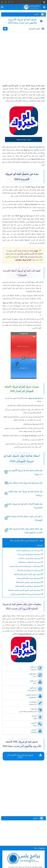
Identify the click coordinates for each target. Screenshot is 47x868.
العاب (36, 14)
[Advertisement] (23, 58)
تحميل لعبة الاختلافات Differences (30, 562)
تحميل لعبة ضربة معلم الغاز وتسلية (29, 578)
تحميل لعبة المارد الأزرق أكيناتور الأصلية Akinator (24, 590)
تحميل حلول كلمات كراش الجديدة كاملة (27, 574)
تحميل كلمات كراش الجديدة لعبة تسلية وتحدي (25, 566)
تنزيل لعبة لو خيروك (35, 147)
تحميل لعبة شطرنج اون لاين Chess (29, 554)
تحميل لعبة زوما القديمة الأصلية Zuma (28, 586)
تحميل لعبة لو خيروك (35, 398)
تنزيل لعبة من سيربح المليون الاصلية (29, 550)
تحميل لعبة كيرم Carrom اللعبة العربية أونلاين (26, 594)
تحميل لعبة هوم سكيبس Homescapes (28, 582)
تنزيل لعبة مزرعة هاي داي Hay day (29, 570)
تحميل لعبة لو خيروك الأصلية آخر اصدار (20, 756)
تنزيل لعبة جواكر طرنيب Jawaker (30, 558)
